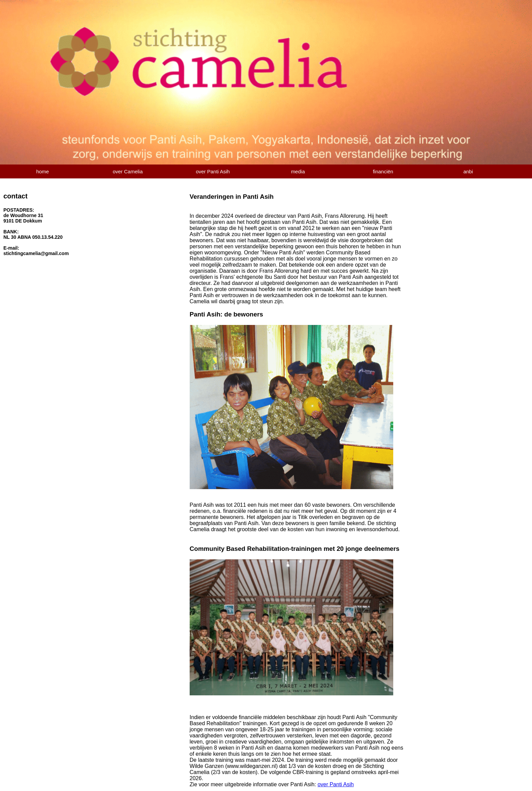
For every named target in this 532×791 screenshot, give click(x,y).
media (298, 171)
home (43, 171)
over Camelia (128, 171)
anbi (468, 171)
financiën (383, 171)
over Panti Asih (213, 171)
